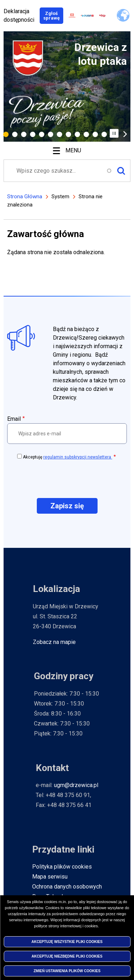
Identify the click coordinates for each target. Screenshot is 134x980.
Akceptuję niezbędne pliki (67, 957)
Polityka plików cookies (62, 867)
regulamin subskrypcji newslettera (78, 457)
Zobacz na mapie (54, 642)
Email (14, 419)
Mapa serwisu (50, 877)
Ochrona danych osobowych (67, 887)
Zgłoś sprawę (53, 16)
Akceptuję (68, 457)
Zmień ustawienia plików (67, 972)
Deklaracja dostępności (19, 15)
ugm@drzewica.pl (76, 785)
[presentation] (67, 478)
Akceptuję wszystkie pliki (67, 943)
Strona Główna (25, 196)
